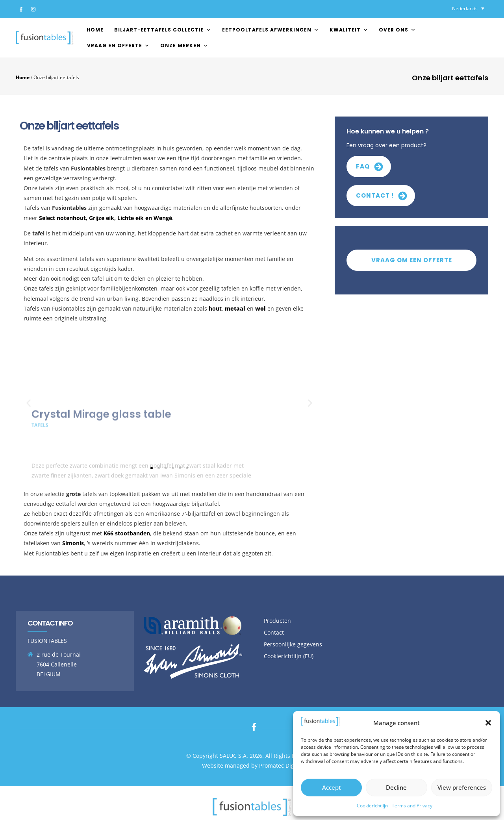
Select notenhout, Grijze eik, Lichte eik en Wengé (106, 218)
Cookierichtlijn (372, 806)
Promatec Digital (281, 765)
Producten (277, 621)
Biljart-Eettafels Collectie (163, 30)
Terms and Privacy (412, 806)
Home (95, 30)
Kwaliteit (349, 30)
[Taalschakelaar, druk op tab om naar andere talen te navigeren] (468, 8)
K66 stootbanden (127, 533)
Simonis (73, 543)
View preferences (462, 787)
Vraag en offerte (118, 45)
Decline (396, 787)
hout (215, 308)
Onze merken (184, 45)
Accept (332, 787)
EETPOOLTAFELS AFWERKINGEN (271, 30)
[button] (488, 723)
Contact (274, 632)
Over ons (397, 30)
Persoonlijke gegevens (293, 644)
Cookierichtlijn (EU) (289, 656)
